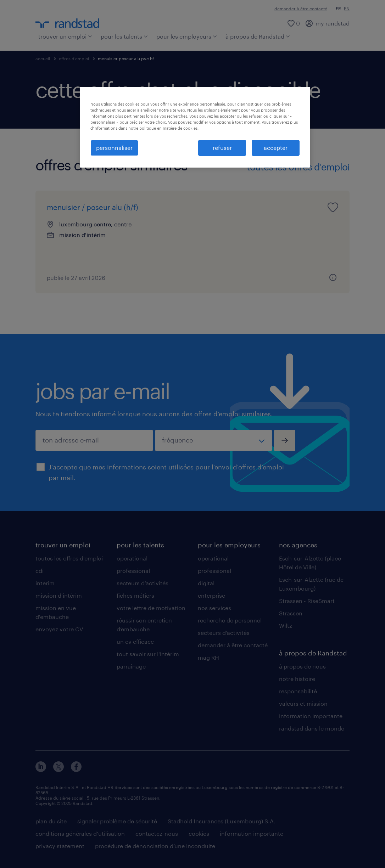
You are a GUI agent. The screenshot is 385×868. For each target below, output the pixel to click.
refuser (222, 148)
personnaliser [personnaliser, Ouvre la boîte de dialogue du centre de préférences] (114, 148)
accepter (276, 148)
